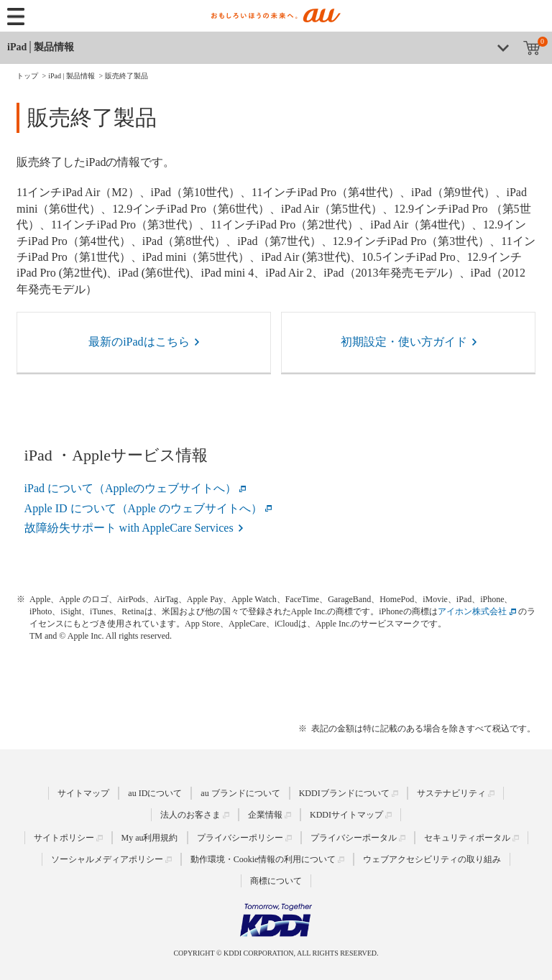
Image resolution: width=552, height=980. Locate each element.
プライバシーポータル (354, 838)
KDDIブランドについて (344, 793)
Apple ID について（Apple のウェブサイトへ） (143, 508)
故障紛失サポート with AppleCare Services (129, 528)
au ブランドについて (240, 793)
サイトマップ (83, 793)
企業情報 (265, 815)
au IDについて (155, 793)
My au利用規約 (150, 838)
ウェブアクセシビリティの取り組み (432, 859)
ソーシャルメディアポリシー (107, 859)
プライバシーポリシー (240, 838)
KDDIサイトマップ (346, 815)
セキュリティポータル (467, 838)
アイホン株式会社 (472, 611)
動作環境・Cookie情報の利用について (263, 859)
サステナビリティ (451, 793)
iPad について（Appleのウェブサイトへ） (131, 488)
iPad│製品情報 (41, 47)
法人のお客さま (190, 815)
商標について (276, 881)
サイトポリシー (64, 838)
